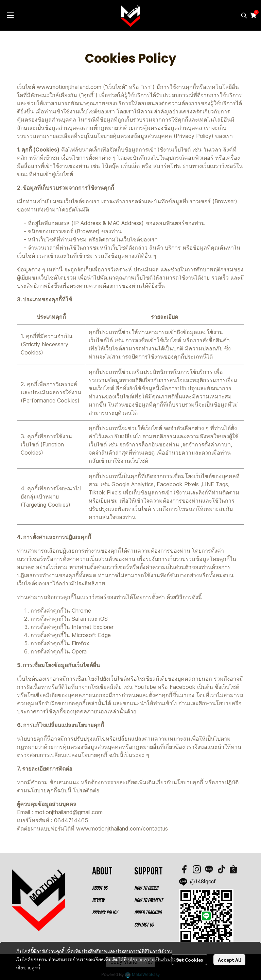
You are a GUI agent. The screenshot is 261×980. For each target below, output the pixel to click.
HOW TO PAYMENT (149, 900)
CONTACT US (144, 925)
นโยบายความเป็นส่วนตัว (152, 959)
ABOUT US (100, 888)
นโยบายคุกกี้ (28, 967)
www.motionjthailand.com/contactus (122, 828)
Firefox (81, 643)
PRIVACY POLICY (105, 913)
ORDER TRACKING (148, 913)
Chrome (81, 611)
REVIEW (98, 900)
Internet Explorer (93, 627)
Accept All (229, 960)
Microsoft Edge (91, 635)
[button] (244, 15)
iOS (103, 619)
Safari (79, 619)
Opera (79, 651)
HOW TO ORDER (146, 888)
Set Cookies (189, 960)
